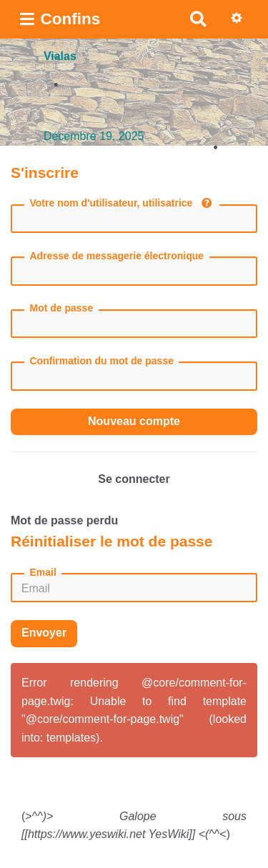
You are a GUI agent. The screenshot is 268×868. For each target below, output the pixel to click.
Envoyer (44, 633)
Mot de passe (62, 308)
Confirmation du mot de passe (102, 361)
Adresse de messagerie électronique (117, 256)
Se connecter (134, 479)
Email (43, 572)
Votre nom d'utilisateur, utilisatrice (121, 203)
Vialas (60, 56)
